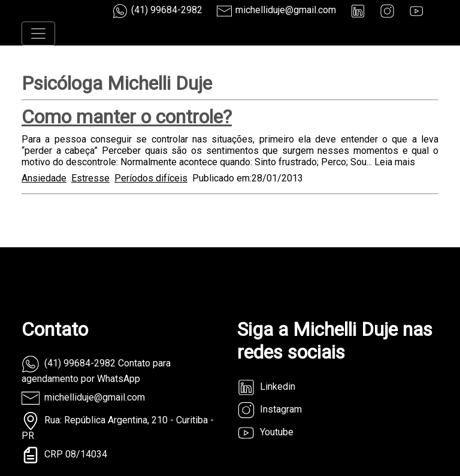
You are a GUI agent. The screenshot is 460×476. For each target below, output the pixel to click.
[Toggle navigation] (38, 34)
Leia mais (395, 162)
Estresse (90, 178)
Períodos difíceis (151, 178)
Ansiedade (44, 178)
